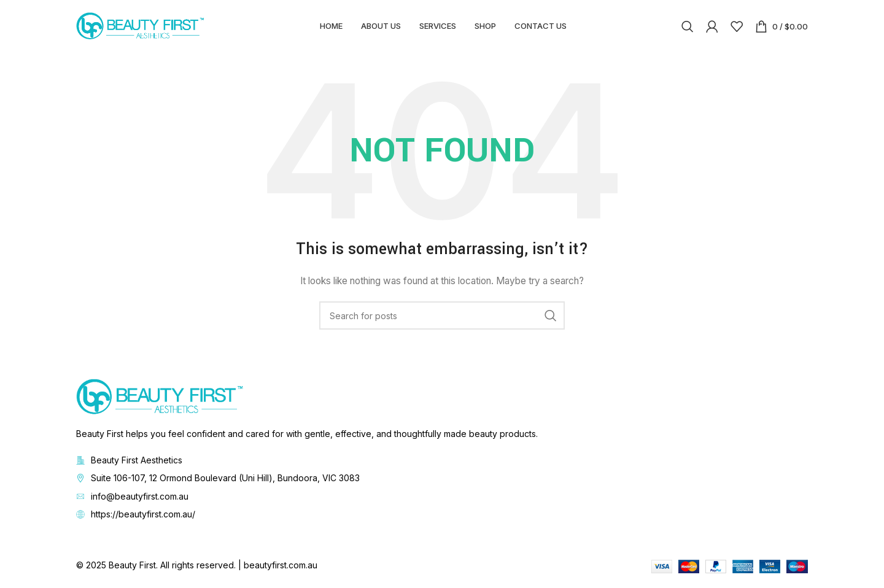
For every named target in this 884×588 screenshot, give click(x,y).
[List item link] (442, 481)
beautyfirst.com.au (281, 568)
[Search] (688, 28)
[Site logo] (141, 27)
